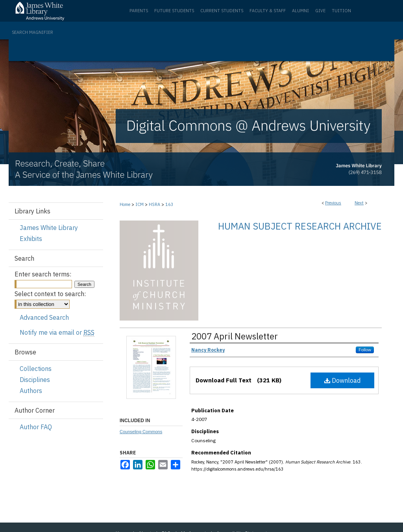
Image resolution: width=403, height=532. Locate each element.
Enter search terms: (43, 274)
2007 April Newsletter (235, 336)
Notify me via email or (57, 332)
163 (169, 204)
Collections (36, 369)
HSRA (154, 204)
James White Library (49, 228)
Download (342, 380)
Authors (31, 391)
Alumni (300, 11)
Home (125, 204)
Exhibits (31, 239)
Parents (139, 11)
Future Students (174, 11)
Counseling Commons (141, 432)
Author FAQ (36, 427)
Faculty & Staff (268, 11)
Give (320, 11)
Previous (333, 203)
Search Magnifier (32, 32)
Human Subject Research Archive (300, 226)
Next (359, 203)
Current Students (222, 11)
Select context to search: (50, 294)
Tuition (341, 11)
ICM (140, 204)
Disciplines (35, 380)
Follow (365, 350)
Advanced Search (44, 317)
